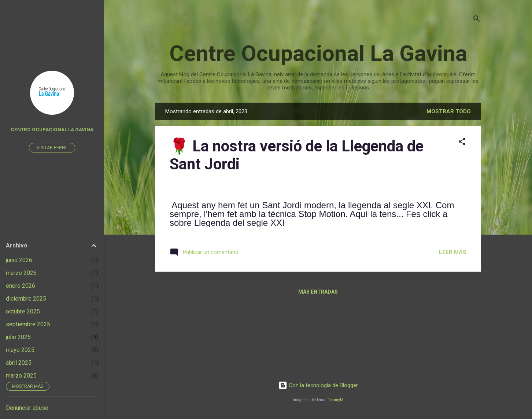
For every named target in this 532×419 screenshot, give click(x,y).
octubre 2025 (23, 311)
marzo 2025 (21, 376)
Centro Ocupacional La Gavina (52, 129)
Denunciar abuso (27, 408)
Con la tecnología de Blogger (318, 385)
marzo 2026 (21, 273)
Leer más (453, 252)
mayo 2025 (20, 350)
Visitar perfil (52, 148)
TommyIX (336, 400)
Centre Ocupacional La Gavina (318, 53)
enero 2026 (21, 286)
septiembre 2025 (28, 324)
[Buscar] (477, 20)
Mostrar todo (449, 111)
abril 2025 (19, 363)
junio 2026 (19, 260)
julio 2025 (18, 337)
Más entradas (318, 292)
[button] (462, 143)
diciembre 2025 (26, 299)
